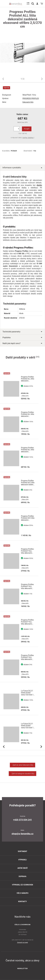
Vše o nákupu (22, 893)
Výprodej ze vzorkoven (22, 885)
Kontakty (23, 901)
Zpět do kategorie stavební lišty (22, 774)
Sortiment (22, 851)
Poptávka (22, 338)
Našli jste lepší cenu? (22, 343)
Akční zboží (22, 868)
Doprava (23, 876)
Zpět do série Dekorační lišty (22, 765)
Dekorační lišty (28, 102)
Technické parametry (22, 332)
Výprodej (22, 860)
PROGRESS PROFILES (31, 98)
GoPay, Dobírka (28, 138)
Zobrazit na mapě (23, 942)
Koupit (27, 129)
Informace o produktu (22, 168)
